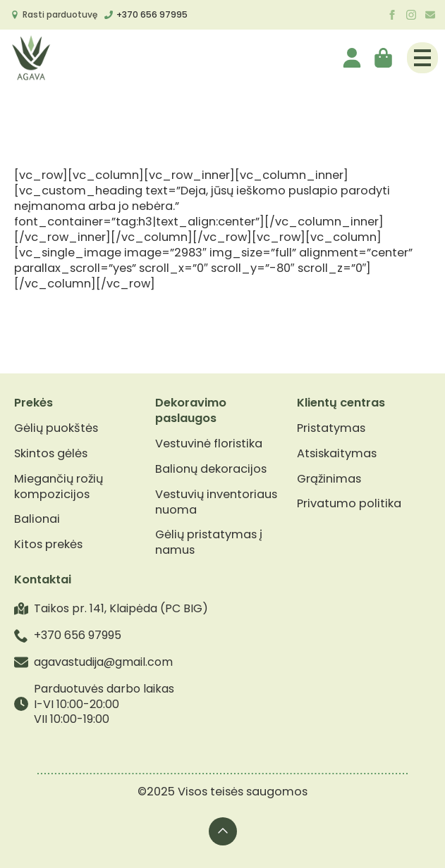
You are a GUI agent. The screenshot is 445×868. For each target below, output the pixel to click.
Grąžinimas (329, 479)
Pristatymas (331, 428)
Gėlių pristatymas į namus (209, 542)
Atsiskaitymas (337, 454)
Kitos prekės (48, 545)
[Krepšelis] (384, 58)
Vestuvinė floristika (209, 444)
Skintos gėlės (51, 454)
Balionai (37, 519)
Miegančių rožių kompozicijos (59, 487)
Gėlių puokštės (56, 428)
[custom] (430, 15)
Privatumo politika (349, 504)
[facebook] (392, 15)
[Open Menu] (422, 58)
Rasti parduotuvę (60, 14)
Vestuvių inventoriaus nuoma (216, 502)
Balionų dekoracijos (211, 469)
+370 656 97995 (152, 14)
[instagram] (411, 15)
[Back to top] (223, 831)
